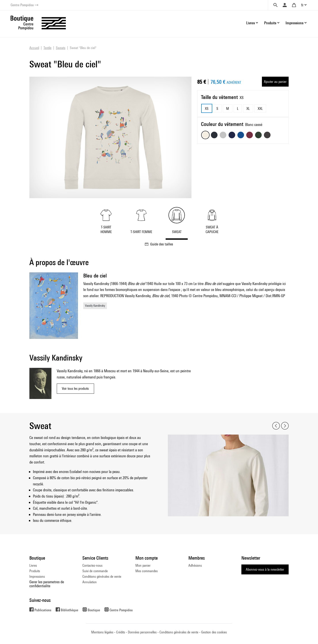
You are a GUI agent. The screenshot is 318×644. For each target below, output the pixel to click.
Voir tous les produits (75, 388)
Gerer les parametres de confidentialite (47, 584)
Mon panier (143, 565)
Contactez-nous (92, 565)
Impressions (37, 577)
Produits (35, 571)
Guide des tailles (159, 244)
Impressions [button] (294, 23)
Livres (33, 565)
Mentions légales (102, 632)
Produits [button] (270, 23)
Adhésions (195, 565)
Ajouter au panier (275, 82)
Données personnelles (142, 632)
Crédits (121, 632)
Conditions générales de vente (102, 577)
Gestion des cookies (214, 632)
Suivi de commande (95, 571)
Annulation (90, 582)
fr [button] (302, 5)
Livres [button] (251, 23)
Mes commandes (147, 571)
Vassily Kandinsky (95, 306)
